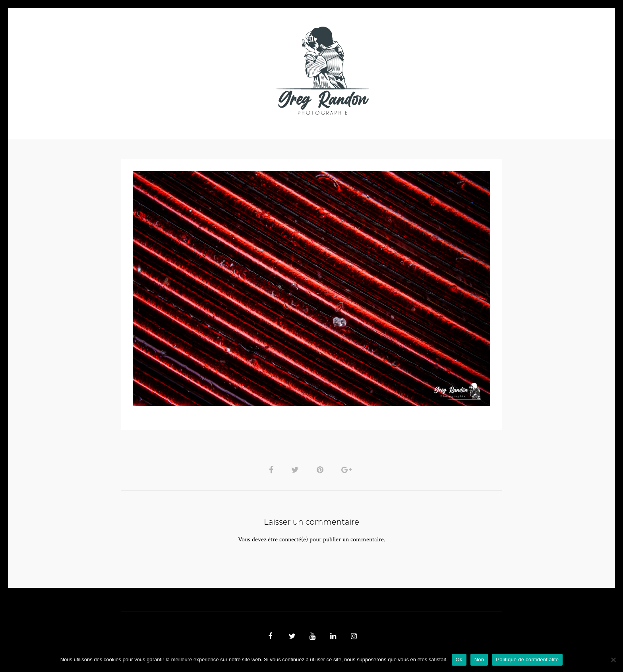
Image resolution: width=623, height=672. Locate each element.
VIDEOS (211, 70)
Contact (403, 70)
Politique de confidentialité (527, 659)
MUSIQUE (249, 70)
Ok (459, 659)
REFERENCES (449, 70)
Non (479, 659)
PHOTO (171, 70)
